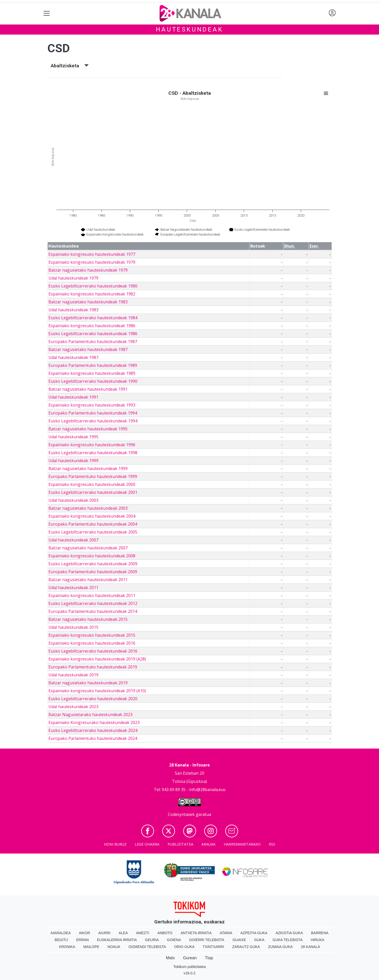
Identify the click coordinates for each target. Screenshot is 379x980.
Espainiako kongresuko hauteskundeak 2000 (92, 484)
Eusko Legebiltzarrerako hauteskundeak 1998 (93, 453)
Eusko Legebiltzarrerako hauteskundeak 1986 (93, 334)
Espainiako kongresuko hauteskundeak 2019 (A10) (97, 691)
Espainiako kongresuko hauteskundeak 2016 (92, 643)
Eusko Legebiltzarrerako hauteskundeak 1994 (93, 421)
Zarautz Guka (246, 947)
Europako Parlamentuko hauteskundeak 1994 (93, 413)
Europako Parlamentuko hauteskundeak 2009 (93, 572)
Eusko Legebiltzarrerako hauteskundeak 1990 (93, 381)
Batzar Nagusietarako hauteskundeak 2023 (90, 715)
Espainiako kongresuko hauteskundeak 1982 (92, 294)
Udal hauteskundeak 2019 (73, 675)
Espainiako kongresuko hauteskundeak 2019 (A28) (97, 659)
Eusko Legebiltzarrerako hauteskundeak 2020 (93, 699)
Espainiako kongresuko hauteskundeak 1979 (92, 262)
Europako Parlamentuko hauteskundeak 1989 (93, 365)
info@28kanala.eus (207, 790)
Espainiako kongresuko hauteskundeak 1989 (92, 373)
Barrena (320, 933)
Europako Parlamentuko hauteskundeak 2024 (93, 738)
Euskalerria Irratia (117, 940)
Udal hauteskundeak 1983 (73, 310)
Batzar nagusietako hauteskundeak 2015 (88, 619)
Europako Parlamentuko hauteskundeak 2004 (93, 524)
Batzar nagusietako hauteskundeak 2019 (88, 683)
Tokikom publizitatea (189, 967)
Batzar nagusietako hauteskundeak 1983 (88, 302)
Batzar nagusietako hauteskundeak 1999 (88, 468)
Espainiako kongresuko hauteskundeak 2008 (92, 556)
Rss (272, 844)
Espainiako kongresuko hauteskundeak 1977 (92, 254)
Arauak (208, 844)
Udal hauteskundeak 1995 (73, 437)
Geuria (152, 940)
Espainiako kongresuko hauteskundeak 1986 (92, 326)
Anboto (165, 933)
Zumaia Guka (280, 947)
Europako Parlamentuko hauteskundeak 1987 (93, 342)
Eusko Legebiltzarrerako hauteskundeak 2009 (93, 564)
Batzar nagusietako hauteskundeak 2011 (88, 580)
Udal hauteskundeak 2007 (73, 540)
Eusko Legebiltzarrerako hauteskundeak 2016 (93, 651)
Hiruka (318, 940)
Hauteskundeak (189, 29)
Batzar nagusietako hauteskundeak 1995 (88, 429)
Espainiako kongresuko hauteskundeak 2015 (92, 635)
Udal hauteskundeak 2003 (73, 500)
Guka (259, 940)
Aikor (85, 933)
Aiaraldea (61, 933)
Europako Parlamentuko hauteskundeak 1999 (93, 476)
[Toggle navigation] (47, 13)
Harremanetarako (242, 844)
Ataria (226, 933)
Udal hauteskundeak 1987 (73, 357)
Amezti (143, 933)
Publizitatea (180, 844)
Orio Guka (184, 947)
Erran (82, 940)
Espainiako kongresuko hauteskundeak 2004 (92, 516)
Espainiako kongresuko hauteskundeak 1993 (92, 405)
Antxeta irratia (196, 933)
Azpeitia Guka (254, 933)
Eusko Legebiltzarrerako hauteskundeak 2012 (93, 603)
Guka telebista (288, 940)
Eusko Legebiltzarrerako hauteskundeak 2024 (93, 730)
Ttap (209, 958)
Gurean (190, 958)
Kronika (67, 947)
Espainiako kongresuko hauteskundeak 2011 (92, 595)
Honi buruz (115, 844)
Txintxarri (213, 947)
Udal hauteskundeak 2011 (73, 588)
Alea (123, 933)
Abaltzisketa (70, 66)
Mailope (91, 947)
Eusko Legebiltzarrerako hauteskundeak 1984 (93, 318)
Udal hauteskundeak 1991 (73, 397)
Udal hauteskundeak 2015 (73, 627)
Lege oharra (147, 844)
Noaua (114, 947)
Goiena (174, 940)
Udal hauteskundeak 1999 (73, 461)
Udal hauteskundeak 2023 (73, 707)
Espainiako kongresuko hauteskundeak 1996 (92, 445)
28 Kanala (310, 947)
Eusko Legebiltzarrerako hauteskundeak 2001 (93, 492)
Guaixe (239, 940)
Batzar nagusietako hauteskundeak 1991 (88, 389)
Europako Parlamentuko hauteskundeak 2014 (93, 611)
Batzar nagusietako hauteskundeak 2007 (88, 548)
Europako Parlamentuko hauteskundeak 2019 (93, 667)
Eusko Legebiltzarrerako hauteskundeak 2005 (93, 532)
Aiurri (104, 933)
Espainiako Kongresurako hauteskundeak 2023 (94, 722)
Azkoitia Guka (289, 933)
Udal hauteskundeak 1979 (73, 278)
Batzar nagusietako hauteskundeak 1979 (88, 270)
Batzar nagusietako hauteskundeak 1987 (88, 349)
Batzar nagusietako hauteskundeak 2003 (88, 508)
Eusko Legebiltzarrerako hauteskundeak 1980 (93, 286)
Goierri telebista (207, 940)
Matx (170, 958)
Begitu (61, 940)
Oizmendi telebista (147, 947)
